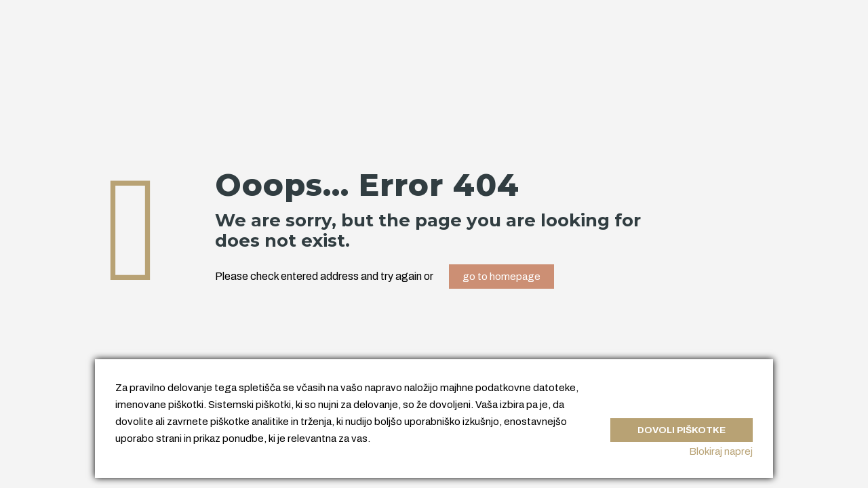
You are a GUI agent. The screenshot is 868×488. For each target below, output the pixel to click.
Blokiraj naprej (721, 451)
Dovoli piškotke (678, 423)
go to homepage (501, 277)
